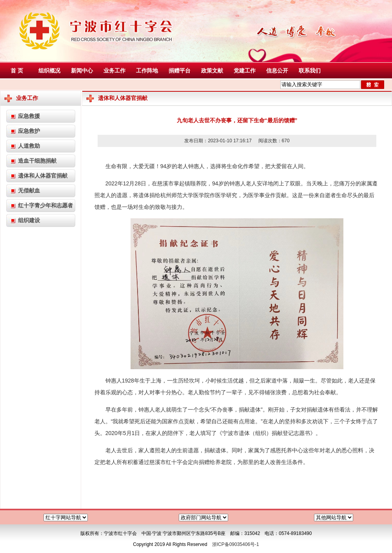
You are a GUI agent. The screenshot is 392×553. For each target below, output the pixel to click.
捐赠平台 (180, 71)
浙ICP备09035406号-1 (236, 544)
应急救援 (29, 116)
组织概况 (49, 71)
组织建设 (29, 220)
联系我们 (310, 71)
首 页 (17, 71)
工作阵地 (147, 71)
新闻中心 (82, 71)
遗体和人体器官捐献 (43, 176)
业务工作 (114, 71)
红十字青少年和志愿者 (45, 205)
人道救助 (29, 146)
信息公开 (277, 71)
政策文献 (212, 71)
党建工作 (245, 71)
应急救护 (29, 131)
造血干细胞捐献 (37, 161)
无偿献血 (29, 190)
